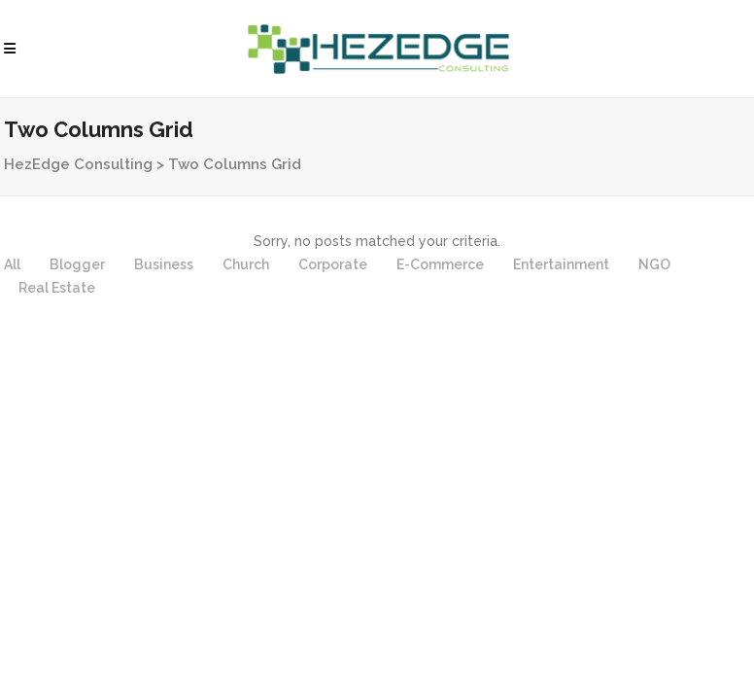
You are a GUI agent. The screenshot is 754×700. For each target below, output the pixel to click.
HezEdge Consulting (78, 164)
